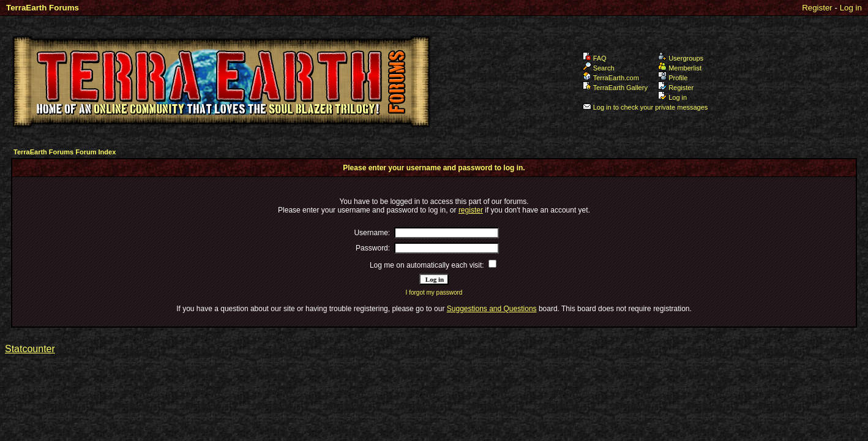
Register (817, 8)
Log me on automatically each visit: (427, 265)
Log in (851, 8)
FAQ (595, 58)
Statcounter (30, 349)
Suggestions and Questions (492, 309)
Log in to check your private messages (645, 107)
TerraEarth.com (611, 78)
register (471, 210)
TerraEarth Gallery (615, 88)
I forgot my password (434, 292)
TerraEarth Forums (43, 8)
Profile (673, 78)
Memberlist (680, 68)
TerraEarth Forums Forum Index (65, 152)
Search (599, 68)
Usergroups (681, 58)
